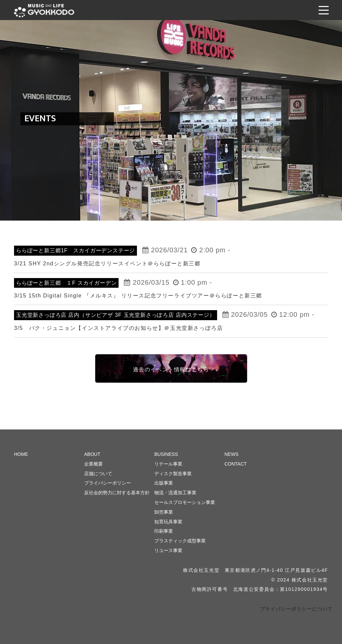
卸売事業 (164, 512)
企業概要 (94, 464)
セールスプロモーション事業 (185, 502)
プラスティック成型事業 (180, 541)
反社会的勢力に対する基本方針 (117, 493)
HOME (21, 454)
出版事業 (164, 483)
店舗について (98, 474)
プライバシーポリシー (108, 483)
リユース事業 (168, 550)
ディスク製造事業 (173, 474)
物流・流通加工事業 (175, 493)
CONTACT (236, 464)
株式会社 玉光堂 (44, 11)
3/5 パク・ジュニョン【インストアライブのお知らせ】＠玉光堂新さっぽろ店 (118, 328)
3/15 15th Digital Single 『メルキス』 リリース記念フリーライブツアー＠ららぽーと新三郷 (138, 296)
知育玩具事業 (168, 522)
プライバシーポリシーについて (297, 609)
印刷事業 (164, 531)
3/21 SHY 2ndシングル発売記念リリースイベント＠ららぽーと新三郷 (107, 264)
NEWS (231, 454)
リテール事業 (168, 464)
